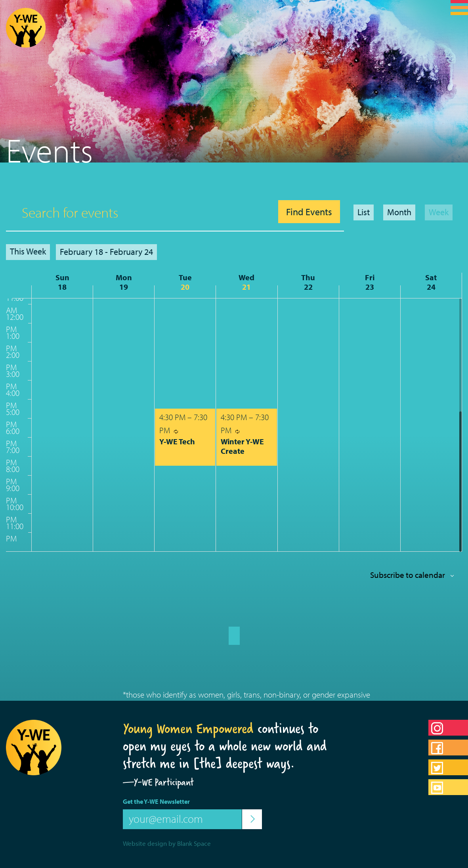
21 (246, 287)
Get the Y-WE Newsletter (156, 801)
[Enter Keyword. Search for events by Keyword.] (140, 212)
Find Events (309, 212)
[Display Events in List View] (364, 212)
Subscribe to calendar (408, 575)
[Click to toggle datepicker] (106, 252)
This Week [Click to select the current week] (28, 251)
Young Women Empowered (188, 728)
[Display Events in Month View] (399, 212)
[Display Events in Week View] (439, 212)
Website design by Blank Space (167, 843)
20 (185, 287)
